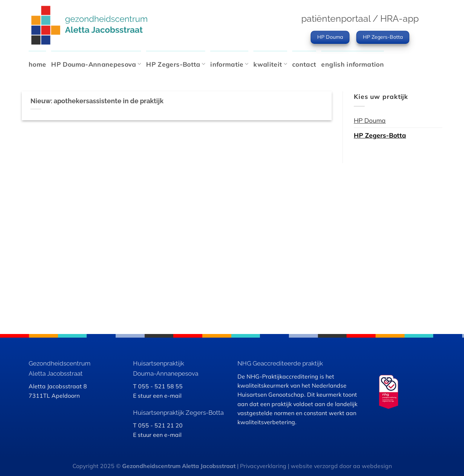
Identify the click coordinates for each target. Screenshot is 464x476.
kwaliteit (270, 64)
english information (353, 64)
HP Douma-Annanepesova (96, 64)
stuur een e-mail (160, 396)
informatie (229, 64)
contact (304, 64)
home (37, 64)
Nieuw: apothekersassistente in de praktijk (97, 101)
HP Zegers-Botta (176, 64)
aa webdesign (372, 466)
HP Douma (370, 120)
